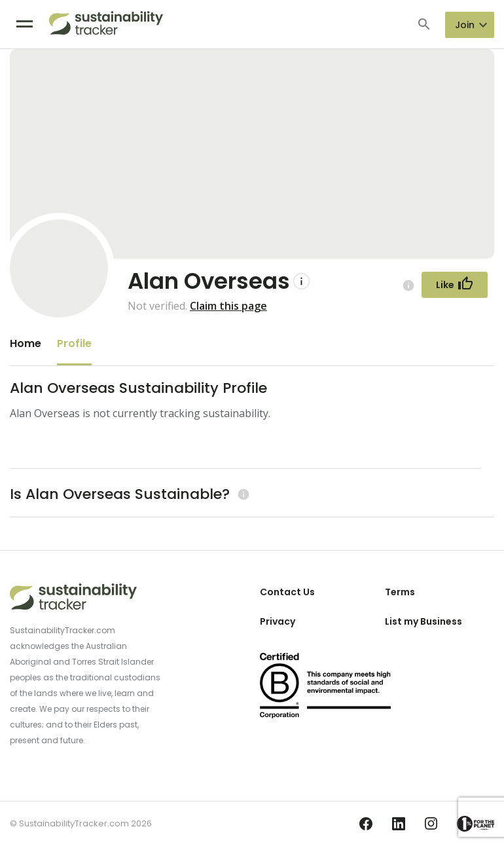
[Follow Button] (455, 285)
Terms (400, 592)
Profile (74, 343)
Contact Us (287, 592)
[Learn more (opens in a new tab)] (242, 494)
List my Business (423, 621)
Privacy (278, 621)
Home (26, 343)
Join (465, 25)
